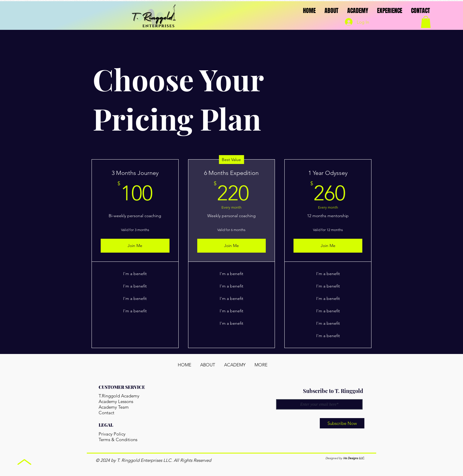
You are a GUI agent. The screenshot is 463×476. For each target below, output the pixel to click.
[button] (426, 22)
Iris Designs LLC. (354, 458)
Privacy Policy (112, 434)
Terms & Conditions (118, 440)
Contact (106, 413)
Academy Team (114, 407)
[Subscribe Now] (342, 423)
